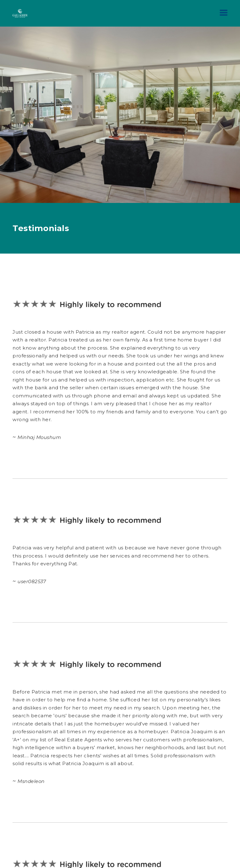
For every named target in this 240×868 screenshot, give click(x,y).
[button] (224, 13)
